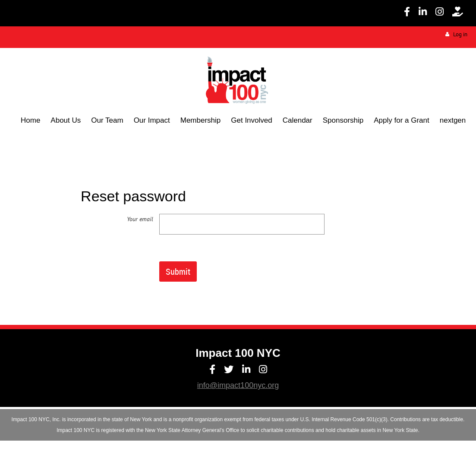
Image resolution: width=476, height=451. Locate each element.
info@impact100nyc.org (238, 385)
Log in (460, 34)
